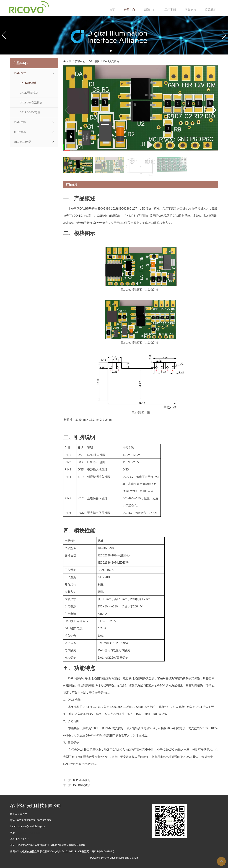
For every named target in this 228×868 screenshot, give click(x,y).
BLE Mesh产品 (23, 142)
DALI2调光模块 (29, 93)
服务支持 (190, 10)
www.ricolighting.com (29, 833)
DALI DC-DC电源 (30, 112)
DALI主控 (20, 122)
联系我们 (211, 10)
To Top (221, 861)
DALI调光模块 (28, 83)
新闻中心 (150, 10)
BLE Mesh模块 (81, 780)
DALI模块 (20, 73)
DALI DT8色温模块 (31, 103)
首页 (112, 10)
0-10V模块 (20, 132)
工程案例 (170, 10)
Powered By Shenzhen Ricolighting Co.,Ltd (114, 858)
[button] (111, 51)
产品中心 (129, 10)
